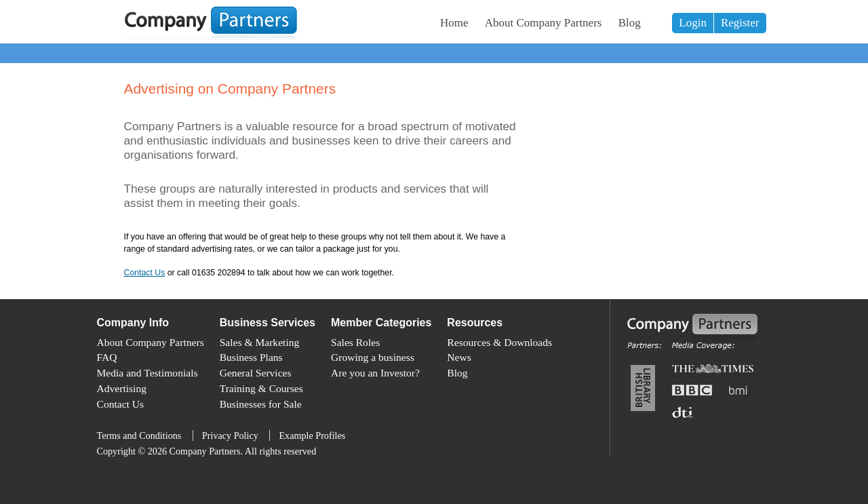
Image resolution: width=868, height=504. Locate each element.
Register (740, 23)
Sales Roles (355, 342)
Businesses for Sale (261, 404)
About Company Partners (544, 23)
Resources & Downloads (499, 342)
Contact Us (145, 273)
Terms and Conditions (139, 435)
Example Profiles (312, 435)
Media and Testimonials (147, 373)
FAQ (107, 357)
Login (693, 23)
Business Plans (251, 357)
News (459, 357)
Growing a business (373, 357)
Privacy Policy (230, 435)
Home (454, 23)
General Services (256, 373)
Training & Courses (261, 388)
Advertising (122, 388)
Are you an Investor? (375, 373)
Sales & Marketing (260, 342)
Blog (630, 23)
